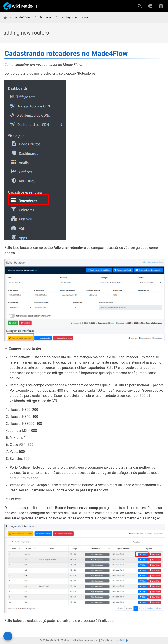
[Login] (161, 6)
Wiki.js (124, 640)
